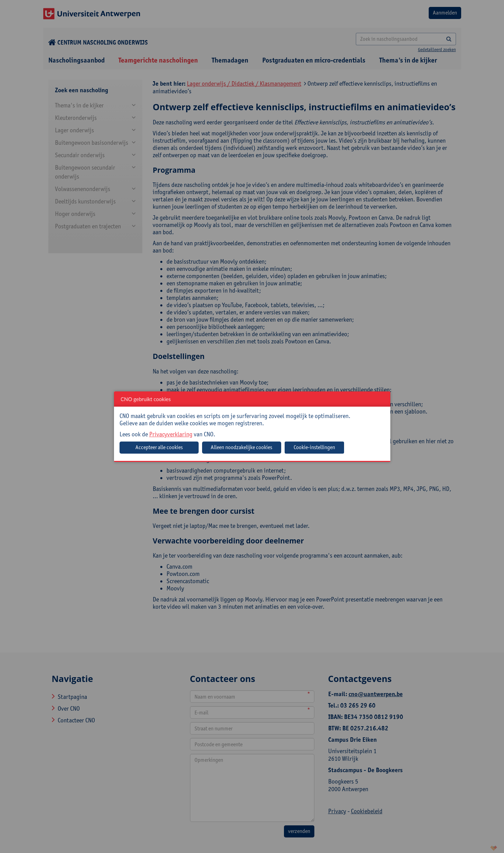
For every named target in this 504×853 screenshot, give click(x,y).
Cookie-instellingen (314, 447)
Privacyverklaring (171, 434)
